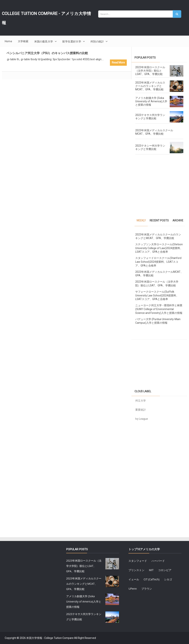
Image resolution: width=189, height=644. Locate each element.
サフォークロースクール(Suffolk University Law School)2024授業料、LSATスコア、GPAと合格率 (157, 295)
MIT (151, 570)
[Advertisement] (159, 188)
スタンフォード (138, 561)
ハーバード (158, 561)
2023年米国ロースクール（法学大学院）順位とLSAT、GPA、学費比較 (150, 71)
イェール (134, 579)
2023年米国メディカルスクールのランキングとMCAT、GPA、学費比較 (150, 86)
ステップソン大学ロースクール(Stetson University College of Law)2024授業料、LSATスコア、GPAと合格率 (159, 248)
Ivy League (142, 419)
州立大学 (141, 401)
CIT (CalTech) (151, 579)
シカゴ (168, 579)
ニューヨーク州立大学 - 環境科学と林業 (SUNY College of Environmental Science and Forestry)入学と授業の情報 (159, 309)
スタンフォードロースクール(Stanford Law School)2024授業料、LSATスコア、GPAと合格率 (158, 262)
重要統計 (141, 410)
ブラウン (147, 589)
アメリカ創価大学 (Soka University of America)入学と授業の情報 (151, 101)
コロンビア (165, 570)
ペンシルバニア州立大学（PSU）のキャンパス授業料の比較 (47, 53)
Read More (118, 63)
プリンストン (136, 570)
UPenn (133, 589)
